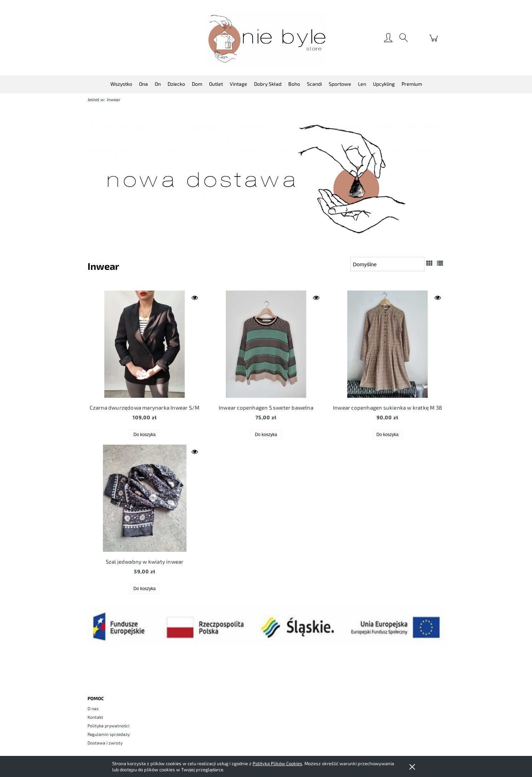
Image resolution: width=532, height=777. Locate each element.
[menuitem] (121, 84)
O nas (93, 708)
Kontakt (95, 717)
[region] (266, 177)
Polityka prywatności (108, 726)
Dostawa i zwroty (105, 743)
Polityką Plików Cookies (277, 763)
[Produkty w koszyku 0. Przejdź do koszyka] (435, 41)
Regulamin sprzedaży (109, 734)
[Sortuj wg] (387, 264)
